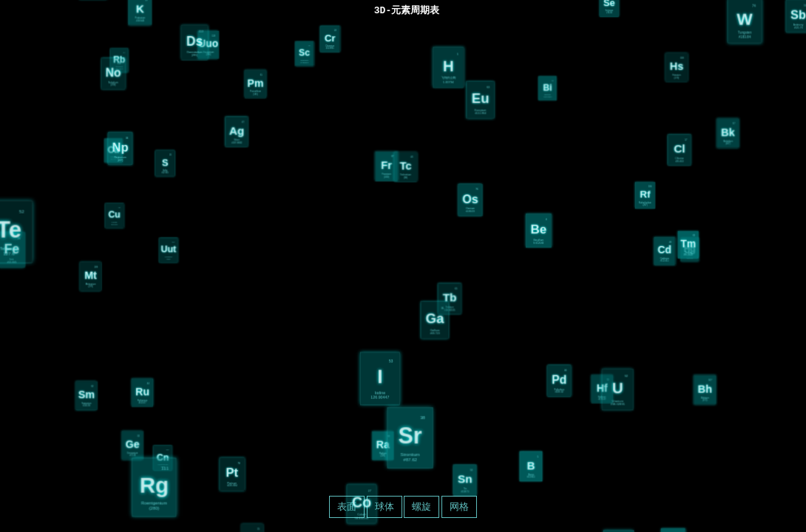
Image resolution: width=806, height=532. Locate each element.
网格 (459, 507)
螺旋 (421, 507)
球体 (385, 507)
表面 (347, 507)
